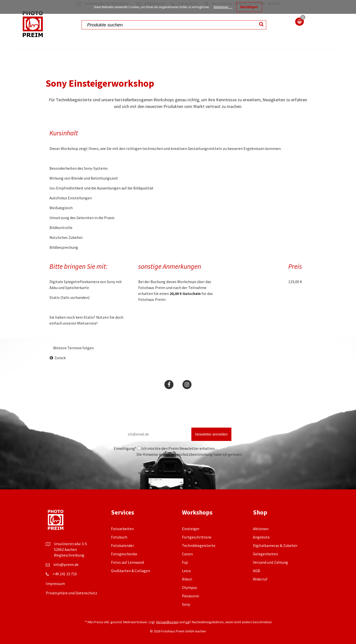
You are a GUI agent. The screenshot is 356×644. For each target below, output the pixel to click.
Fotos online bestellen (94, 50)
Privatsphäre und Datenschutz (71, 604)
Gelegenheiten (266, 565)
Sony (186, 615)
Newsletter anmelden (211, 445)
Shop (68, 44)
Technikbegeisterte (199, 557)
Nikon (187, 590)
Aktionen (130, 44)
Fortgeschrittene (197, 548)
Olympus (189, 599)
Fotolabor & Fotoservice (159, 50)
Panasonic (191, 607)
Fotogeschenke (124, 565)
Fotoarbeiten (122, 540)
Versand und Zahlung (270, 573)
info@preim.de (66, 576)
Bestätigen (249, 7)
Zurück (60, 369)
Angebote (261, 548)
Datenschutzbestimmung (191, 465)
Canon (187, 565)
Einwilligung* (125, 459)
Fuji (185, 573)
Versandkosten (167, 633)
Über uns (284, 50)
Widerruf (260, 590)
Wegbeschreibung (69, 566)
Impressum (55, 595)
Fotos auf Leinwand (127, 573)
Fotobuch (119, 548)
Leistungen (259, 44)
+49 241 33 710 (65, 585)
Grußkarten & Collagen (131, 582)
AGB (256, 582)
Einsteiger (191, 540)
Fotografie (199, 44)
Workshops (229, 44)
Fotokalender (122, 557)
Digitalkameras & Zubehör (275, 557)
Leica (186, 582)
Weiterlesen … (223, 7)
